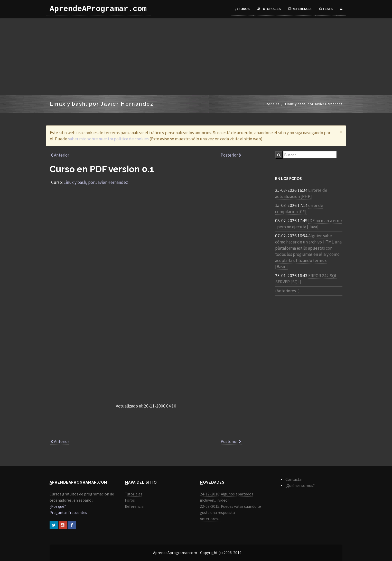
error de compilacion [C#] (299, 209)
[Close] (341, 132)
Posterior (231, 155)
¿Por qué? (58, 506)
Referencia (300, 9)
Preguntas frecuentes (68, 513)
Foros (242, 9)
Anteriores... (210, 519)
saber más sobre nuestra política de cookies (108, 139)
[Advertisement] (196, 57)
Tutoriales (269, 9)
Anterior (60, 155)
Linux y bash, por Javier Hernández (96, 182)
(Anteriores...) (287, 291)
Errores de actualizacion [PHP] (301, 193)
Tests (326, 9)
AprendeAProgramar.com (98, 9)
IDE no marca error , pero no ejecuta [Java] (309, 224)
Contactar (294, 479)
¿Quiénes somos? (300, 486)
